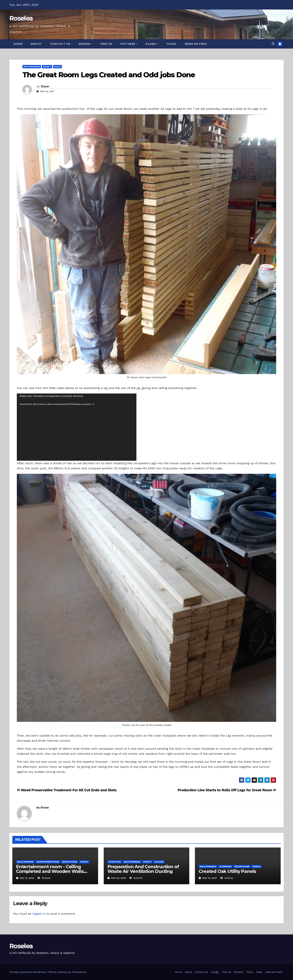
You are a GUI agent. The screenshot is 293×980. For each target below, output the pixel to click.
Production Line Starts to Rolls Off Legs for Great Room (227, 790)
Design (85, 44)
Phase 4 (47, 67)
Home (18, 44)
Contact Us (60, 44)
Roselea (21, 18)
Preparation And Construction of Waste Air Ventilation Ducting (143, 869)
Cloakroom (225, 866)
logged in (39, 914)
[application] (77, 427)
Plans (152, 44)
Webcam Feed (196, 44)
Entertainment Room (48, 862)
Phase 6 (84, 862)
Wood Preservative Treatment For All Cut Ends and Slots (67, 790)
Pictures (129, 44)
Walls (57, 67)
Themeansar (79, 972)
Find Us (106, 44)
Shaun (45, 86)
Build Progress (32, 67)
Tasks (171, 44)
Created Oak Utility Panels (227, 871)
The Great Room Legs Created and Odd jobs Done (109, 75)
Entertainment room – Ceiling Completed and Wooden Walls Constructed (50, 871)
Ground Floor (70, 862)
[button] (273, 44)
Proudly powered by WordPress (28, 972)
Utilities (159, 862)
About (36, 44)
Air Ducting (115, 862)
